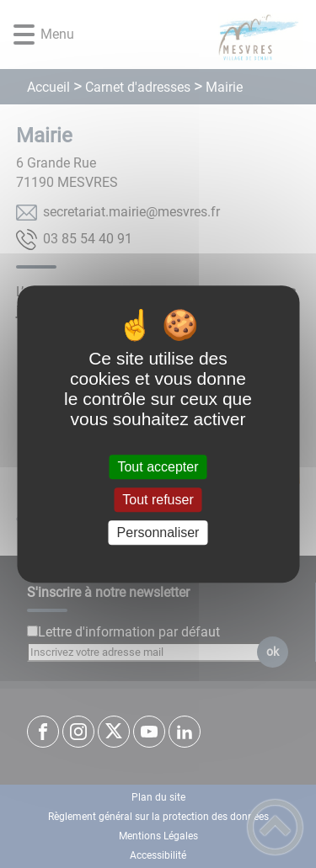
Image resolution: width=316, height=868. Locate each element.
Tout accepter (158, 467)
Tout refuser (158, 500)
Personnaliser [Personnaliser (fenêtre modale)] (158, 533)
